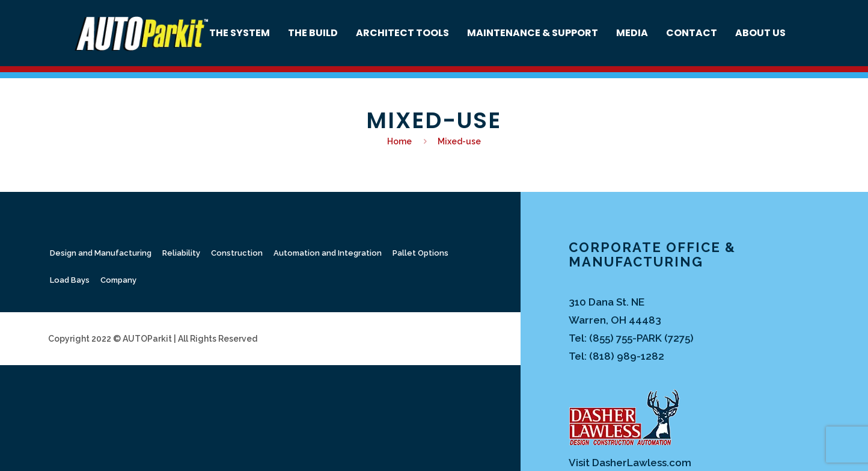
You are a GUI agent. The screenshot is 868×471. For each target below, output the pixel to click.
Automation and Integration (328, 253)
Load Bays (70, 280)
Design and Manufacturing (101, 253)
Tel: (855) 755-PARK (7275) (631, 338)
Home (399, 141)
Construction (237, 253)
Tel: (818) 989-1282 (616, 356)
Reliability (181, 253)
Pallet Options (420, 253)
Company (118, 280)
